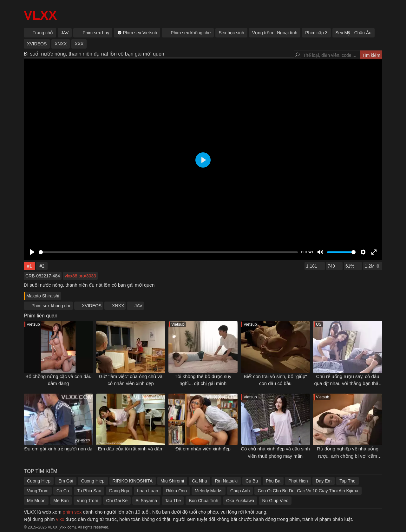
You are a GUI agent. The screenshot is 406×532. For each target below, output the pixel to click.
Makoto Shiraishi (43, 296)
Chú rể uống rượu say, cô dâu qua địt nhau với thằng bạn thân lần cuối (348, 383)
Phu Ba (273, 481)
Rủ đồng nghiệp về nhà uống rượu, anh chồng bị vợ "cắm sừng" (348, 456)
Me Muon (36, 501)
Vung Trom (38, 491)
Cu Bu (252, 481)
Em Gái (66, 481)
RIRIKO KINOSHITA (133, 481)
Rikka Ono (176, 491)
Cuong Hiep (39, 481)
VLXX (40, 15)
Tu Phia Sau (89, 491)
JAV (138, 306)
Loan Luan (147, 491)
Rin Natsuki (226, 481)
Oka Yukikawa (240, 501)
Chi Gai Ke (117, 501)
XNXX (118, 306)
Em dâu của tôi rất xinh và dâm (131, 449)
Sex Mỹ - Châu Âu (354, 33)
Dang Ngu (119, 491)
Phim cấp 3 (316, 33)
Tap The (347, 481)
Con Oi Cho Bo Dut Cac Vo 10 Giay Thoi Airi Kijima (308, 491)
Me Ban (61, 501)
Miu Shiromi (172, 481)
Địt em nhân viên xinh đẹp (203, 449)
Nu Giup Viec (275, 501)
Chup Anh (240, 491)
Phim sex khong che (51, 306)
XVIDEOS (92, 306)
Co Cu (63, 491)
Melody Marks (209, 491)
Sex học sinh (231, 33)
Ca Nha (199, 481)
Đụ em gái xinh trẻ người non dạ (59, 449)
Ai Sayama (146, 501)
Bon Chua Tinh (203, 501)
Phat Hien (298, 481)
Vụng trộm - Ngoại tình (275, 33)
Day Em (324, 481)
